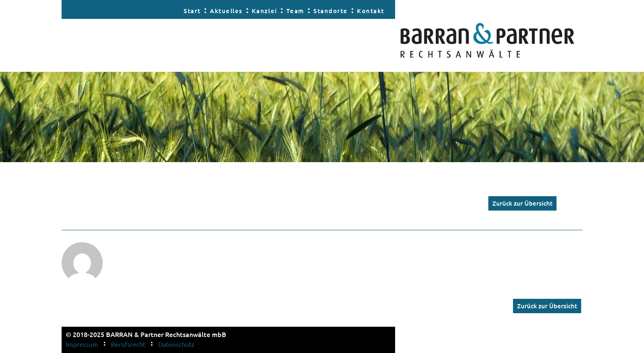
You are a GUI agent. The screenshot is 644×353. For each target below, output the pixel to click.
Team (295, 11)
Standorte (331, 11)
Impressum (82, 344)
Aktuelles (226, 11)
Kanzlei (264, 11)
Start (192, 11)
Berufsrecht (128, 344)
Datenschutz (176, 344)
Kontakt (371, 11)
